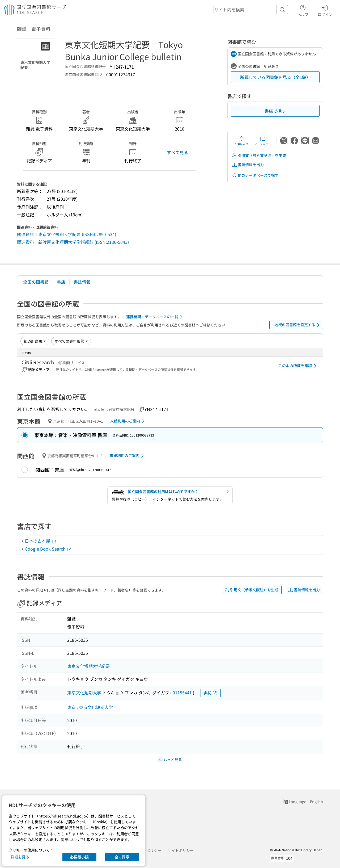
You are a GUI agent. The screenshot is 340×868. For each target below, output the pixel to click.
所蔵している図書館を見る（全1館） (275, 77)
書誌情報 (82, 282)
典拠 (211, 693)
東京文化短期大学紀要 (88, 666)
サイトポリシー (181, 850)
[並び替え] (35, 341)
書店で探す (275, 111)
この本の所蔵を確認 (298, 366)
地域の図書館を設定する (298, 325)
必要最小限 (79, 857)
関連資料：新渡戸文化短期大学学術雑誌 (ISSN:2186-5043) (73, 242)
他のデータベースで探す (255, 175)
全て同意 (122, 857)
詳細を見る (20, 857)
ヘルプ (303, 10)
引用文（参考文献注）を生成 (259, 155)
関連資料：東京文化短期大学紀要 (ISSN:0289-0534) (67, 234)
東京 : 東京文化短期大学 (90, 707)
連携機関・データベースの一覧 (155, 317)
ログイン (325, 10)
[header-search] (251, 10)
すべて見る (177, 152)
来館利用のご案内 (128, 421)
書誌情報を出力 (248, 165)
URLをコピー (263, 141)
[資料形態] (71, 341)
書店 (61, 282)
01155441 (182, 693)
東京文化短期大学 (84, 693)
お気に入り (241, 141)
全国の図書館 (36, 282)
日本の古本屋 (41, 541)
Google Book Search (48, 549)
